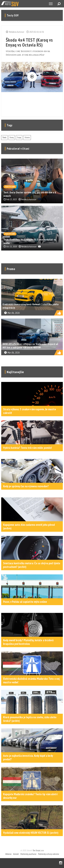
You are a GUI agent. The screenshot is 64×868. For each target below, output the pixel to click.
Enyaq (19, 137)
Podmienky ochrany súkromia (48, 854)
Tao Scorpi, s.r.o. (38, 850)
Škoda (4, 137)
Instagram (61, 863)
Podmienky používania (28, 854)
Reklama (8, 854)
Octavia (27, 137)
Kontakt (16, 854)
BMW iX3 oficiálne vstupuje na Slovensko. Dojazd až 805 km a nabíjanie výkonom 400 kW (30, 346)
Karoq (12, 137)
